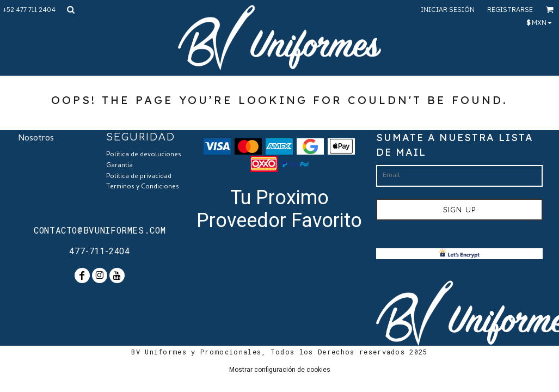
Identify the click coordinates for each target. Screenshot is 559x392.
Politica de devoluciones (144, 155)
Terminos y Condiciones (143, 187)
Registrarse (510, 10)
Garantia (119, 166)
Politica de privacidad (139, 177)
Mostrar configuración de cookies (280, 370)
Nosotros (36, 139)
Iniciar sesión (448, 10)
